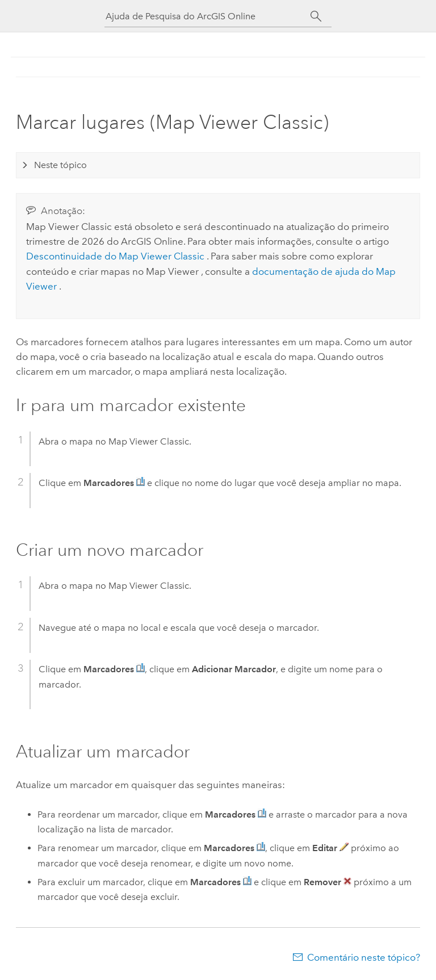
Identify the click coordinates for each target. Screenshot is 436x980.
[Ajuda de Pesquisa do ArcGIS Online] (208, 16)
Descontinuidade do (116, 256)
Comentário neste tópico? (364, 957)
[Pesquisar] (316, 16)
